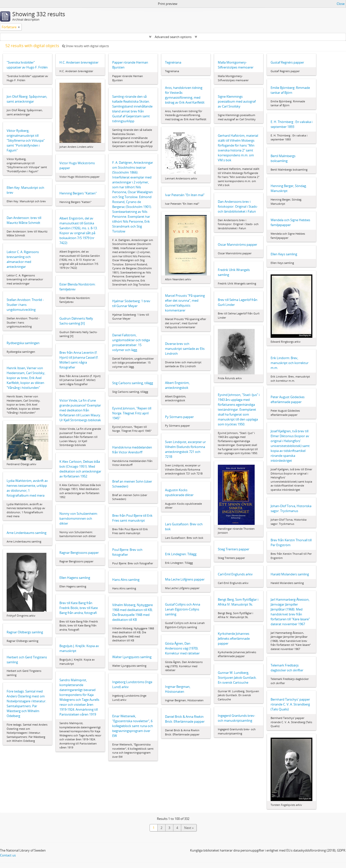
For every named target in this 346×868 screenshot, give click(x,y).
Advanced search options (173, 37)
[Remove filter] (19, 27)
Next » (189, 828)
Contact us (8, 855)
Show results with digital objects (86, 46)
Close (341, 4)
